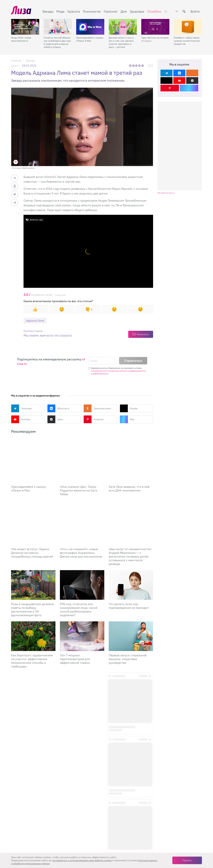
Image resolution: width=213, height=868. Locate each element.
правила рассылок (100, 374)
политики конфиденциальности (132, 371)
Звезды (48, 11)
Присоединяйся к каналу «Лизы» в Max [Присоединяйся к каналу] (29, 489)
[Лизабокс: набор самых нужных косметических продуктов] (188, 27)
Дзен (55, 419)
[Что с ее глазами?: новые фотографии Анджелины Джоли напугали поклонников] (82, 515)
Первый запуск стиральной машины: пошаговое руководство (128, 644)
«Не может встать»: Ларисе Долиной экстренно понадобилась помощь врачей (32, 538)
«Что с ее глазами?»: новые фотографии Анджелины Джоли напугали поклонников (81, 538)
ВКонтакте (58, 408)
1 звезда (131, 65)
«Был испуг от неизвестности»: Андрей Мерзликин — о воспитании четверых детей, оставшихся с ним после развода (130, 542)
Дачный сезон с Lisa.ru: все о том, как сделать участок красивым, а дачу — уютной (121, 42)
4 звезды (140, 65)
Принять (187, 860)
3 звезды (137, 65)
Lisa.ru (15, 66)
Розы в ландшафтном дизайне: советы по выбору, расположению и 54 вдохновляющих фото (33, 595)
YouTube (21, 419)
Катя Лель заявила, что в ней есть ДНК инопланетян (129, 474)
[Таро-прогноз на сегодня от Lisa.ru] (155, 27)
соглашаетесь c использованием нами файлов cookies (82, 860)
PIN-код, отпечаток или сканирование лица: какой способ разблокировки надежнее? (79, 595)
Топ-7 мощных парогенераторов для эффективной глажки (75, 644)
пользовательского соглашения (105, 371)
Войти (195, 11)
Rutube (129, 408)
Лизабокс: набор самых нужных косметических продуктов (187, 41)
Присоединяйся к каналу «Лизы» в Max (90, 39)
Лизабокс (154, 11)
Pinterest (93, 419)
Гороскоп (111, 11)
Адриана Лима (35, 321)
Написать (143, 334)
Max (127, 419)
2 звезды (134, 65)
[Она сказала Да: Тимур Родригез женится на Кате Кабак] (82, 460)
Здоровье (137, 11)
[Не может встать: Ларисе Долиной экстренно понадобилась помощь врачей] (33, 515)
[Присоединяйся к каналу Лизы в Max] (33, 460)
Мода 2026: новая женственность (21, 39)
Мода (60, 11)
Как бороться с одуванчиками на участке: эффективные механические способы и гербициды (32, 646)
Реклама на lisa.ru (166, 193)
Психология (92, 11)
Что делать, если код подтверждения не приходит (129, 591)
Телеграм (21, 408)
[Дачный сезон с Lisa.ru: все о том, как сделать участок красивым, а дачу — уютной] (123, 27)
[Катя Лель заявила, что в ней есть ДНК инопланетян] (131, 453)
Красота (74, 11)
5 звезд (143, 65)
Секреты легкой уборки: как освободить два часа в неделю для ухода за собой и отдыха (57, 42)
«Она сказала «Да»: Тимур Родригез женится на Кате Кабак (79, 490)
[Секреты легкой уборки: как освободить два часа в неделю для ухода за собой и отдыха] (58, 27)
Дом (124, 11)
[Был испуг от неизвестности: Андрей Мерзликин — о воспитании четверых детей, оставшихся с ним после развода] (131, 515)
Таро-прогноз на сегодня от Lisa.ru (155, 39)
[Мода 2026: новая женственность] (25, 27)
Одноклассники (97, 408)
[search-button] (184, 11)
